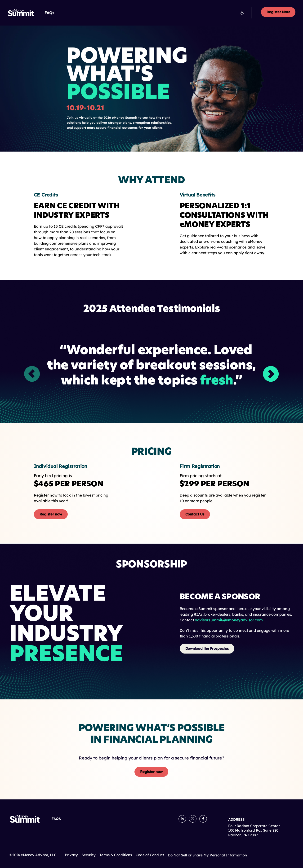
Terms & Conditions (116, 855)
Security (89, 855)
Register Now (278, 12)
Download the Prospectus (207, 648)
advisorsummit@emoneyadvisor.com (229, 620)
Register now (51, 514)
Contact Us (195, 514)
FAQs (49, 13)
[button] (271, 374)
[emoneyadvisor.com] (242, 13)
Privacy (71, 855)
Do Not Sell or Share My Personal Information (207, 855)
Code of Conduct (150, 855)
